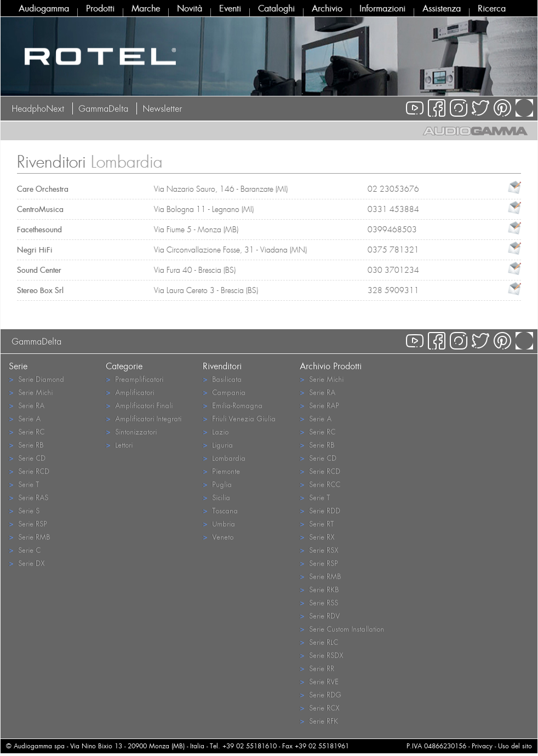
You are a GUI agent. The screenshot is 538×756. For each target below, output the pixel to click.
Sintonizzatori (131, 431)
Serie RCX (319, 708)
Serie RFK (319, 721)
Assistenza (442, 8)
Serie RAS (28, 497)
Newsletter (162, 108)
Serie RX (317, 537)
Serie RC (27, 431)
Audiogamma (44, 8)
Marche (146, 8)
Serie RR (317, 668)
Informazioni (382, 8)
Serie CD (27, 458)
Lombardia (224, 458)
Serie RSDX (321, 655)
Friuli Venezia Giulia (239, 418)
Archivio (327, 8)
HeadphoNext (38, 108)
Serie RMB (29, 537)
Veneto (218, 537)
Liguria (218, 445)
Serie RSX (319, 550)
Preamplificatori (134, 379)
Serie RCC (320, 484)
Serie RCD (29, 471)
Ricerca (492, 8)
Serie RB (26, 445)
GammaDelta (103, 108)
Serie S (24, 510)
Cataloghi (276, 8)
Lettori (119, 445)
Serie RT (317, 523)
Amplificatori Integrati (144, 418)
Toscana (220, 510)
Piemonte (221, 471)
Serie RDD (320, 510)
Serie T (24, 484)
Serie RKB (319, 589)
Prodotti (100, 8)
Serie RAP (319, 405)
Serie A (25, 418)
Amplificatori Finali (139, 405)
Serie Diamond (36, 379)
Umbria (219, 523)
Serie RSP (28, 523)
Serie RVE (319, 681)
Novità (190, 8)
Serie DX (27, 563)
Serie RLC (319, 642)
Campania (224, 392)
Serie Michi (31, 392)
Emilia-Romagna (233, 405)
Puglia (217, 484)
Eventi (230, 8)
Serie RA (27, 405)
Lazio (216, 431)
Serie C (25, 550)
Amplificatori (130, 392)
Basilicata (222, 379)
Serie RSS (319, 602)
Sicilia (216, 497)
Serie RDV (320, 615)
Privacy (482, 746)
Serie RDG (320, 694)
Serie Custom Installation (342, 629)
